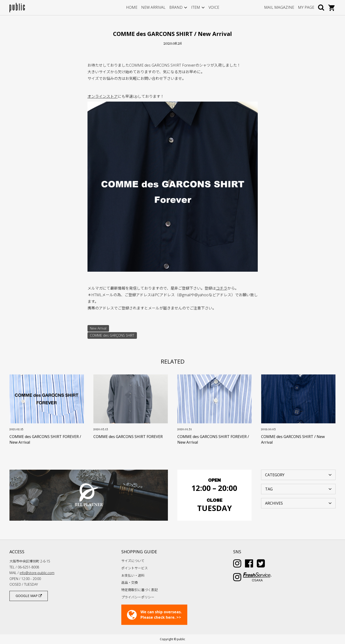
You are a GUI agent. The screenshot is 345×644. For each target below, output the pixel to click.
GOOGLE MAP (29, 596)
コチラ (222, 288)
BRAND (176, 7)
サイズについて (133, 561)
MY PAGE (306, 7)
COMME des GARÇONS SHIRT (112, 335)
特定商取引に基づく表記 (140, 590)
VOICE (214, 7)
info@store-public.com (37, 573)
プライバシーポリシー (138, 597)
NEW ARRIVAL (153, 7)
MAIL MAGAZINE (279, 7)
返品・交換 (130, 582)
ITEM (196, 7)
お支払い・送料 (133, 575)
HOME (132, 7)
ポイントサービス (135, 568)
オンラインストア (103, 96)
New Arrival (98, 328)
